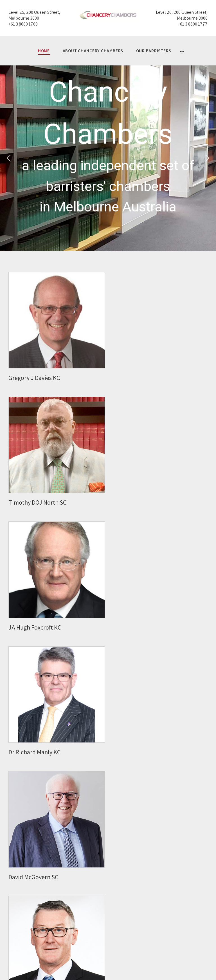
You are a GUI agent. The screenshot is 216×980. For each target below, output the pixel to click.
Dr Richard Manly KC (34, 752)
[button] (9, 158)
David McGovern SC (33, 877)
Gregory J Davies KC (34, 378)
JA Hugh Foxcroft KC (35, 627)
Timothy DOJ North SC (37, 502)
